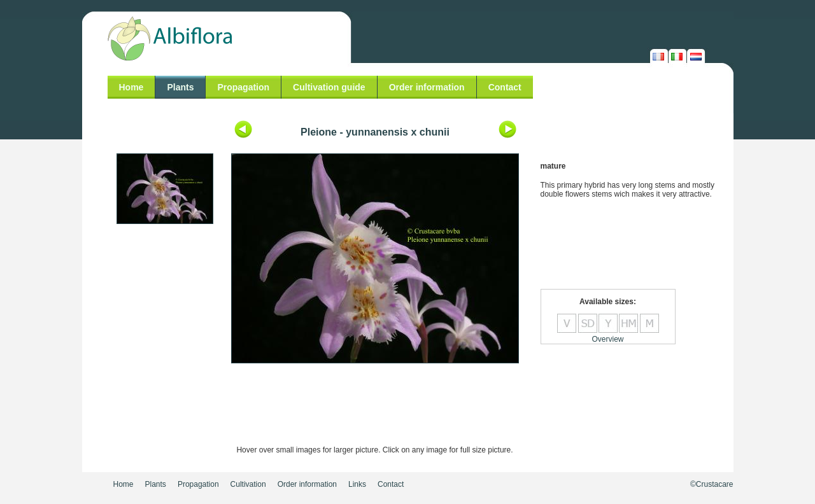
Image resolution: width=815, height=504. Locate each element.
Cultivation (248, 484)
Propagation (243, 87)
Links (357, 484)
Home (131, 87)
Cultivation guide (329, 87)
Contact (505, 87)
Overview (607, 339)
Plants (180, 87)
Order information (427, 87)
